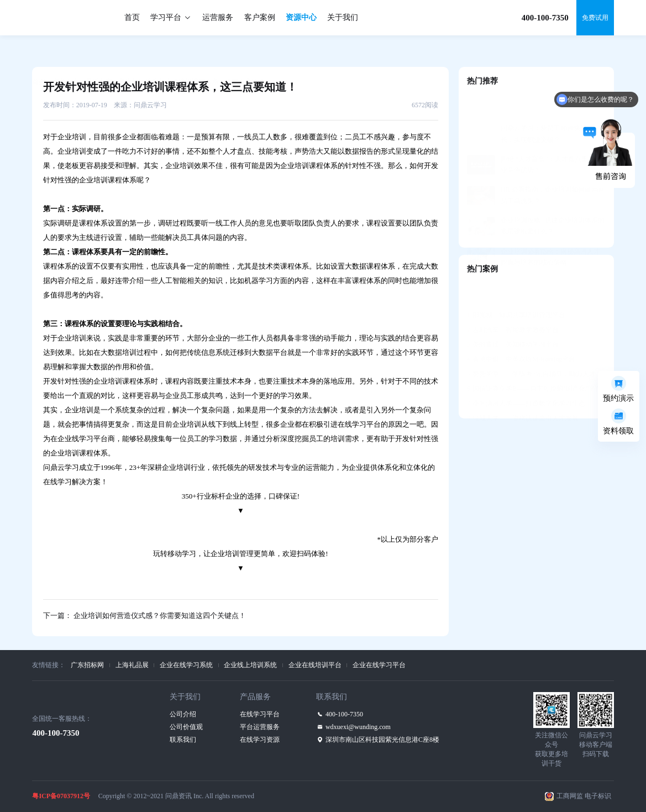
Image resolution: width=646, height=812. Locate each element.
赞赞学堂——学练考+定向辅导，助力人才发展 (536, 347)
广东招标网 (87, 665)
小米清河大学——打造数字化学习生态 (526, 376)
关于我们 (343, 17)
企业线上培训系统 (250, 665)
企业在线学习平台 (379, 665)
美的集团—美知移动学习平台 (513, 317)
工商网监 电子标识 (584, 796)
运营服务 (218, 17)
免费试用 (595, 18)
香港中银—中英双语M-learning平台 (521, 332)
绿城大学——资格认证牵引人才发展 (523, 391)
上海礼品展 (132, 665)
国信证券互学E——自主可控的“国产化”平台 (535, 361)
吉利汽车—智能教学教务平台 (513, 302)
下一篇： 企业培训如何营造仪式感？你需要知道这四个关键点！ (145, 615)
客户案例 (260, 17)
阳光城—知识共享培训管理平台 (516, 287)
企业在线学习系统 (186, 665)
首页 (132, 17)
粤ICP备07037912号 (61, 796)
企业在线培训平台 (315, 665)
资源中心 (301, 17)
